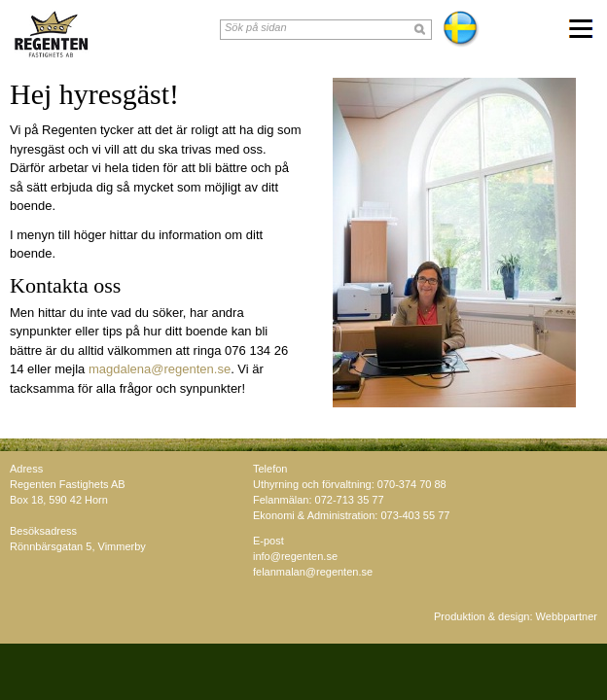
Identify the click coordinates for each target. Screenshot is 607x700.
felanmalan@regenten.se (313, 572)
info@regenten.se (295, 556)
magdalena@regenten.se (160, 369)
